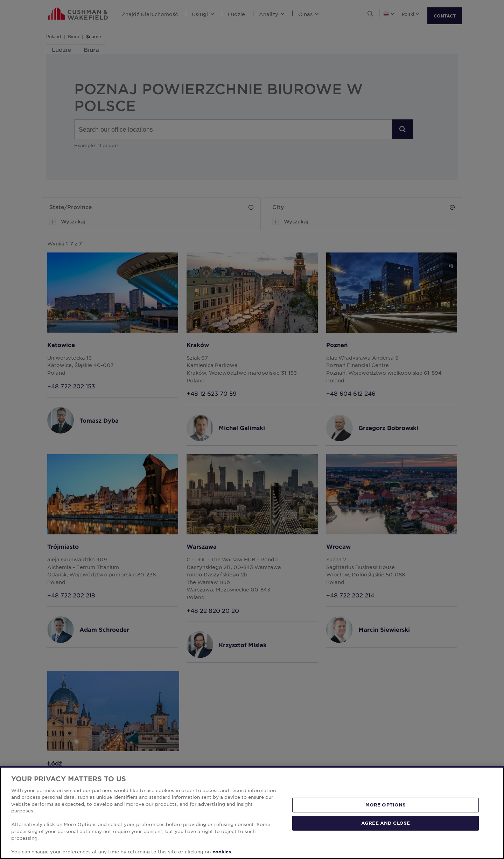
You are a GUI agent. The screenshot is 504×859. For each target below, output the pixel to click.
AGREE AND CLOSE (386, 823)
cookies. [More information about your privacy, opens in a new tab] (222, 852)
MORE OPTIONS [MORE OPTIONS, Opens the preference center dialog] (386, 805)
